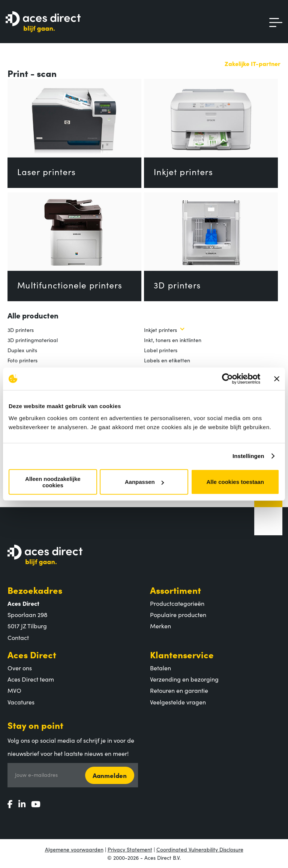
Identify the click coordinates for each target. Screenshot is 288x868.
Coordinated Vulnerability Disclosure (200, 849)
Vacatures (21, 702)
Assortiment (175, 590)
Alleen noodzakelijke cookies (53, 482)
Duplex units (22, 350)
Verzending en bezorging (184, 679)
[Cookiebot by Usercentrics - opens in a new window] (227, 379)
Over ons (20, 668)
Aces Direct (32, 654)
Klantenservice (182, 654)
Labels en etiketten (167, 360)
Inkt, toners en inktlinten (173, 340)
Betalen (160, 668)
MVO (14, 690)
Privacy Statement (130, 849)
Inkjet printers (160, 330)
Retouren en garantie (179, 690)
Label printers (161, 350)
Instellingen (248, 456)
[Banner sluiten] (277, 379)
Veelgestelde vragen (178, 702)
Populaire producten (178, 614)
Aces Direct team (31, 679)
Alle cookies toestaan (235, 482)
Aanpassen (144, 482)
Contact (18, 637)
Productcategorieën (177, 603)
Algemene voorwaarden (74, 849)
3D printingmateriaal (33, 340)
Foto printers (22, 360)
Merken (160, 626)
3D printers (21, 330)
